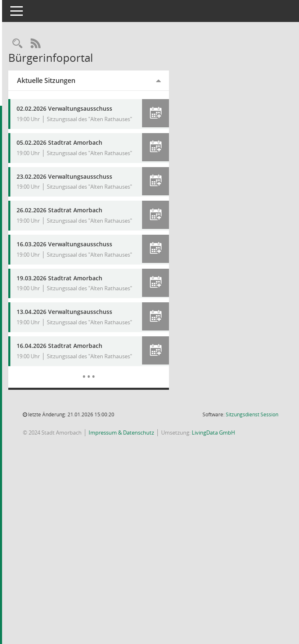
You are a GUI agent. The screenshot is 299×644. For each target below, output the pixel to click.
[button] (163, 113)
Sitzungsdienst (252, 470)
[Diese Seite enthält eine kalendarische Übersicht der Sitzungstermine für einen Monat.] (101, 426)
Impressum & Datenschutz (139, 488)
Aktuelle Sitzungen (64, 80)
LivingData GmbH (231, 488)
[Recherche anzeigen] (35, 44)
